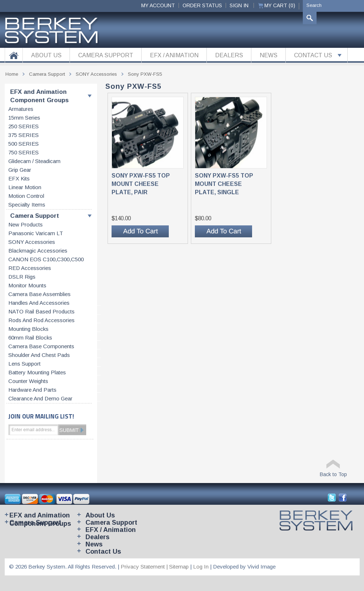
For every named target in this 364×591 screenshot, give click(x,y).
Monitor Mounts (27, 286)
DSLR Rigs (22, 277)
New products (26, 225)
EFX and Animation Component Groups (39, 96)
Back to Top (333, 474)
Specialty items (27, 205)
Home (12, 74)
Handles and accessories (39, 303)
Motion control (26, 196)
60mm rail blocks (30, 338)
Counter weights (28, 381)
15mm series (24, 118)
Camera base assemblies (39, 294)
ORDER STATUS (202, 5)
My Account (158, 5)
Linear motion (25, 187)
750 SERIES (24, 153)
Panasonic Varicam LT (36, 233)
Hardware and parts (32, 390)
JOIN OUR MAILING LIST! (41, 416)
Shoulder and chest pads (39, 355)
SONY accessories (32, 242)
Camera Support (35, 216)
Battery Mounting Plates (37, 373)
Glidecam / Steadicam (34, 161)
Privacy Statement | (145, 567)
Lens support (24, 364)
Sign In (239, 5)
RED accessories (30, 268)
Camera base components (41, 346)
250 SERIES (24, 126)
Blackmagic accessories (38, 251)
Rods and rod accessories (41, 320)
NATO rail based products (41, 312)
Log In (201, 567)
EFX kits (19, 179)
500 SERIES (24, 144)
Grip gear (20, 170)
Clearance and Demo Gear (40, 399)
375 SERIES (24, 135)
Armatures (21, 109)
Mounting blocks (28, 329)
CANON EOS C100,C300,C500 (46, 259)
